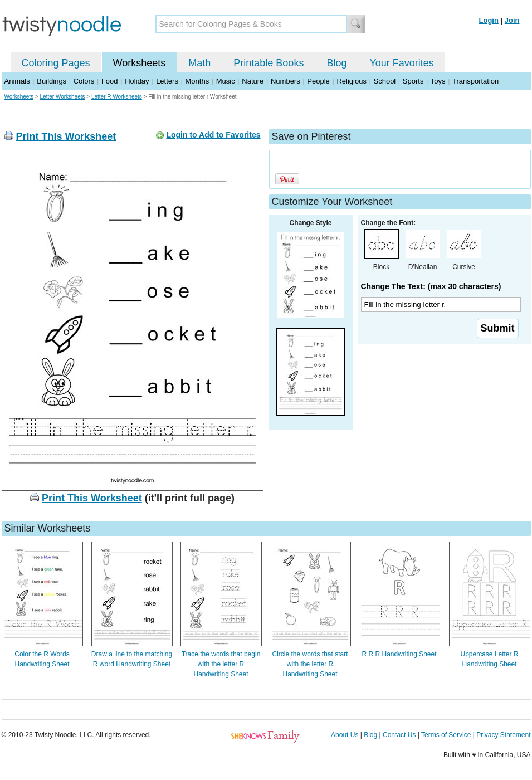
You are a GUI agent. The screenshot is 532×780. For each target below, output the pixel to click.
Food (110, 81)
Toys (438, 81)
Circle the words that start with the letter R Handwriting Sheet (310, 664)
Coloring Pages (56, 63)
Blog (336, 63)
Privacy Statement (503, 735)
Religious (351, 81)
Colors (84, 81)
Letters (167, 81)
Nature (253, 81)
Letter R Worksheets (117, 97)
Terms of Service (446, 735)
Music (226, 81)
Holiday (137, 81)
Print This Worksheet (66, 136)
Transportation (475, 81)
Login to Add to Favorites (213, 135)
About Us (345, 735)
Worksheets (140, 63)
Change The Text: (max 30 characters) (431, 286)
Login (489, 20)
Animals (17, 81)
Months (197, 81)
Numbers (285, 81)
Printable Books (269, 63)
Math (199, 63)
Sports (413, 81)
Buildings (52, 81)
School (385, 81)
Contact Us (399, 735)
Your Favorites (401, 63)
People (318, 81)
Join (512, 20)
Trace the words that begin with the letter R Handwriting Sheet (221, 664)
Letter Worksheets (63, 97)
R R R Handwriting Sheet (399, 654)
